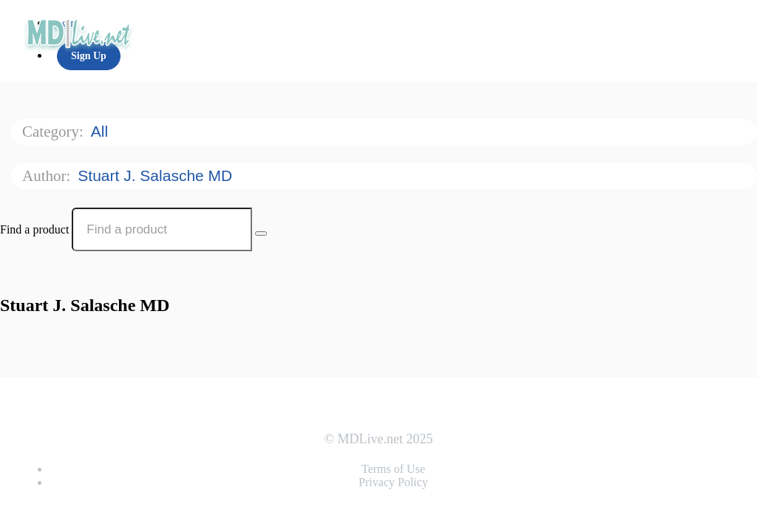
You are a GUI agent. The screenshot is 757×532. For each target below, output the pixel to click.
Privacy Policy (393, 482)
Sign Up (89, 56)
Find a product (34, 229)
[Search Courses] (261, 233)
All (102, 131)
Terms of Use (393, 469)
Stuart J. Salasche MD (157, 175)
